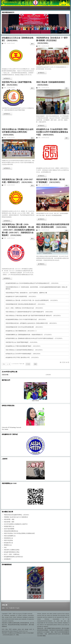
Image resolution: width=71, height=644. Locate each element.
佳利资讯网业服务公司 (9, 635)
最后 (35, 364)
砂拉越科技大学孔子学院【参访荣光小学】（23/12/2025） (23, 357)
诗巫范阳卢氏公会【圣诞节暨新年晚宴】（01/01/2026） (22, 342)
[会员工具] (32, 44)
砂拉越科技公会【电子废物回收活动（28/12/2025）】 (21, 331)
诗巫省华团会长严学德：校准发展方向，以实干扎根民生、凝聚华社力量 (26, 293)
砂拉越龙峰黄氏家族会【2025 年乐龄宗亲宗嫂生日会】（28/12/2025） (26, 319)
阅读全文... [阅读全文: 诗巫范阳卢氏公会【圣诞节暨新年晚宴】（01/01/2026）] (7, 114)
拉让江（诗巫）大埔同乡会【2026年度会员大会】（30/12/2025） (25, 308)
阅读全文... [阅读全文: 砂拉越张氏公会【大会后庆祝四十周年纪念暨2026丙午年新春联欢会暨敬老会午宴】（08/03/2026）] (42, 176)
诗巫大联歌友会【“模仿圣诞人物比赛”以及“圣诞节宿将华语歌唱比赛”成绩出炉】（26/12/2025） (34, 316)
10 (23, 364)
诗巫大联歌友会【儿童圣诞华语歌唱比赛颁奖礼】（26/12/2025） (24, 350)
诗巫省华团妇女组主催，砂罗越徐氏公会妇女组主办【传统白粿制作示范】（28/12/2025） (32, 323)
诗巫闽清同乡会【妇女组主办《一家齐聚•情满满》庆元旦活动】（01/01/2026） (52, 41)
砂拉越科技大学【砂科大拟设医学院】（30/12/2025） (21, 296)
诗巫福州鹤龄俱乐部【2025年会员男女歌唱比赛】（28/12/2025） (25, 327)
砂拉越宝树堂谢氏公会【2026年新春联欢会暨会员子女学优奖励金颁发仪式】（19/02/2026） (32, 283)
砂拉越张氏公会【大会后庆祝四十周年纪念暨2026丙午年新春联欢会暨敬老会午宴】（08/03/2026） (52, 132)
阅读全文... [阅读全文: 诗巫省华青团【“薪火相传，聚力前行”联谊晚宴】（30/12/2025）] (42, 219)
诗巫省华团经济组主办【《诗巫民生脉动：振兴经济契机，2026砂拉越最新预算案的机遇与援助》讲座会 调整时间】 (36, 288)
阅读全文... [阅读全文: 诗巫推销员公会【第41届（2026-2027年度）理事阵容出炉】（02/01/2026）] (7, 221)
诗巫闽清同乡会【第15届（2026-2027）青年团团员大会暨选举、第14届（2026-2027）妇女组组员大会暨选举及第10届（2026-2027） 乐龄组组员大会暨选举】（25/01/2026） (18, 230)
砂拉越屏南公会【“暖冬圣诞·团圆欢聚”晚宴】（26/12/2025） (23, 346)
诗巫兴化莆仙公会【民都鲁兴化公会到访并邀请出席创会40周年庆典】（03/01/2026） (18, 132)
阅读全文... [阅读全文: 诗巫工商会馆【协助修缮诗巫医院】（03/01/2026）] (42, 126)
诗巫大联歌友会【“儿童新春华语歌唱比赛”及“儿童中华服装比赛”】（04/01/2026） (30, 312)
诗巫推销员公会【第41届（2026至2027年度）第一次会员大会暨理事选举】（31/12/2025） (32, 300)
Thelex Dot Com (23, 631)
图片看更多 (35, 401)
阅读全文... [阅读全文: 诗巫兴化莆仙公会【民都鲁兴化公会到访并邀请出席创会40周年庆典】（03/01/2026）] (7, 168)
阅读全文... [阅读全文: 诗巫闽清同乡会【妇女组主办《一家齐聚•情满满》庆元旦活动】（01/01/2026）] (42, 73)
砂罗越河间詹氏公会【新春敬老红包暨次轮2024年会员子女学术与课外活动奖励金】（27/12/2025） (34, 338)
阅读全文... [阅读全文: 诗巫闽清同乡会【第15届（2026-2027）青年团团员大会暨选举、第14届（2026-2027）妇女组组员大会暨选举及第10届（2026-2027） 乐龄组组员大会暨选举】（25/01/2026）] (7, 278)
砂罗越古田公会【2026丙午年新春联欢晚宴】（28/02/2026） (23, 354)
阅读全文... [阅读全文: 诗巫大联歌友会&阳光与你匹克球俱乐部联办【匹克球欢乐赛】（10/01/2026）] (42, 264)
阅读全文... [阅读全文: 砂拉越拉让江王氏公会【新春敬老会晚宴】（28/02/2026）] (7, 78)
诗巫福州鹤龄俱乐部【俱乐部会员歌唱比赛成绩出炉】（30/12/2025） (26, 304)
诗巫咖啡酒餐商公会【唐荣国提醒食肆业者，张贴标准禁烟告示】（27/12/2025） (29, 335)
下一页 (28, 364)
